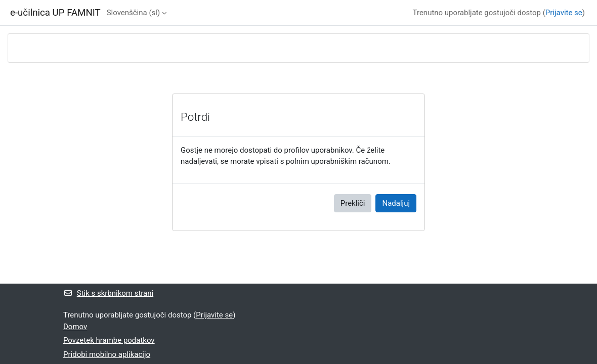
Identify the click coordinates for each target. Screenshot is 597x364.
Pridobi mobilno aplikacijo (107, 354)
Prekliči (353, 203)
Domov (75, 327)
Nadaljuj (396, 203)
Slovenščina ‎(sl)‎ (133, 13)
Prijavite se (564, 13)
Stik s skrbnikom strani (108, 293)
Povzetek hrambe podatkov (109, 340)
